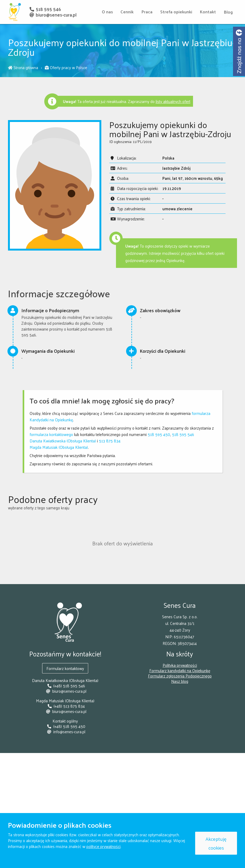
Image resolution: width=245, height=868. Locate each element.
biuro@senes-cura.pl (53, 15)
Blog (228, 12)
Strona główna (24, 67)
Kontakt (208, 12)
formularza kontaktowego (51, 434)
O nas (106, 12)
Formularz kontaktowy (65, 668)
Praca (146, 12)
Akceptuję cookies (216, 843)
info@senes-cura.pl (65, 731)
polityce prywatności (103, 846)
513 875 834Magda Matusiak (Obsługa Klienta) (75, 444)
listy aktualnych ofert (173, 101)
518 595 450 (159, 434)
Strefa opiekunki (176, 12)
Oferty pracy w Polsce (66, 67)
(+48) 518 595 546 (65, 685)
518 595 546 (45, 9)
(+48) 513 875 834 (65, 705)
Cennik (126, 12)
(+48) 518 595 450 (65, 726)
